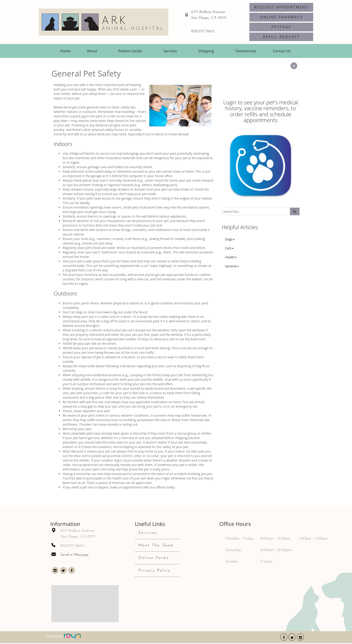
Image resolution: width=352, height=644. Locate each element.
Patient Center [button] (130, 51)
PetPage (281, 27)
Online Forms (154, 558)
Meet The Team (156, 545)
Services (148, 533)
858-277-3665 (203, 31)
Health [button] (231, 257)
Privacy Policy (154, 570)
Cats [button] (229, 248)
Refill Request (281, 37)
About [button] (92, 51)
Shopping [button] (206, 51)
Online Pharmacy (281, 17)
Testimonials (246, 51)
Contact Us (282, 51)
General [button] (232, 266)
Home (65, 51)
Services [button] (170, 51)
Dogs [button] (230, 239)
